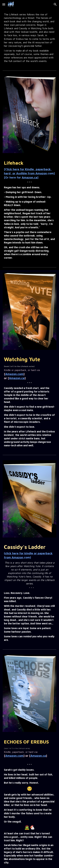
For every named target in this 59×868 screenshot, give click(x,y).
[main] (29, 38)
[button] (4, 4)
